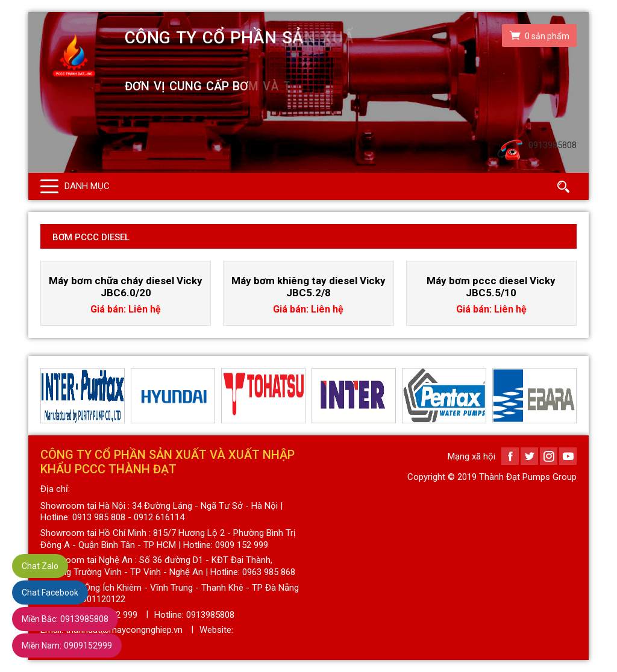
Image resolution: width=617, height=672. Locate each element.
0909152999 (67, 646)
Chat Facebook (50, 593)
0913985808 (65, 619)
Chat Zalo (40, 566)
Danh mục (87, 186)
